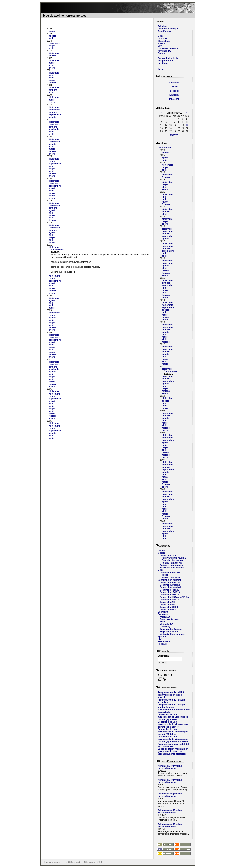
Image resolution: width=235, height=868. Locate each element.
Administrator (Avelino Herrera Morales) (170, 767)
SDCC (165, 575)
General (162, 550)
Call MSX (163, 38)
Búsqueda (162, 651)
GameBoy (165, 627)
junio (52, 38)
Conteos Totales (166, 671)
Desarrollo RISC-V (169, 600)
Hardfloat (163, 63)
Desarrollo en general (169, 580)
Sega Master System (171, 629)
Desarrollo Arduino (170, 585)
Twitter (174, 87)
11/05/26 (174, 135)
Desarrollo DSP (168, 555)
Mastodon (174, 83)
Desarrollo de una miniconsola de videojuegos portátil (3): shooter (173, 724)
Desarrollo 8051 (168, 604)
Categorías (163, 546)
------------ (162, 34)
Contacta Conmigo (168, 29)
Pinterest (174, 99)
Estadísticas (164, 31)
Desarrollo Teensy (169, 590)
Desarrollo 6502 (168, 609)
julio (51, 75)
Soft (160, 46)
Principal (163, 26)
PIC (160, 639)
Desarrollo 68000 (169, 607)
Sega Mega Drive (169, 631)
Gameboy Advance (168, 48)
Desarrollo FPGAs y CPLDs (174, 597)
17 (187, 125)
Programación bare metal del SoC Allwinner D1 (173, 745)
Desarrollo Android (170, 582)
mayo (52, 46)
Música (162, 43)
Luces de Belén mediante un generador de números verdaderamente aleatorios (173, 751)
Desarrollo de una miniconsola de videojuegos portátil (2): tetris (173, 732)
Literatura (163, 612)
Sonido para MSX (171, 577)
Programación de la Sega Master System (171, 706)
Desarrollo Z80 (167, 602)
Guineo (162, 53)
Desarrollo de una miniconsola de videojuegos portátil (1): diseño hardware (173, 739)
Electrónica (164, 641)
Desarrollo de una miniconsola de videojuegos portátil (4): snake (173, 717)
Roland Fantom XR (172, 563)
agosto (53, 36)
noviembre (55, 43)
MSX (160, 36)
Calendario (163, 108)
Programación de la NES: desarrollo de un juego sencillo (171, 695)
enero (52, 68)
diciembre (54, 53)
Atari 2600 (165, 617)
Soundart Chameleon (173, 560)
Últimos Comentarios (168, 761)
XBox (163, 622)
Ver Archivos (165, 148)
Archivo (161, 143)
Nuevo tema (57, 250)
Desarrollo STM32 (169, 595)
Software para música (171, 565)
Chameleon (164, 41)
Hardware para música (174, 558)
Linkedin (174, 95)
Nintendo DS (165, 51)
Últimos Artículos (166, 688)
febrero (53, 55)
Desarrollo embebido (171, 587)
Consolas (163, 614)
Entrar (161, 69)
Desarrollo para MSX (171, 573)
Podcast (162, 644)
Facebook (174, 91)
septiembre (55, 114)
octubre (53, 90)
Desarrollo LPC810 (170, 592)
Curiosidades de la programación (168, 59)
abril (51, 48)
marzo (52, 31)
